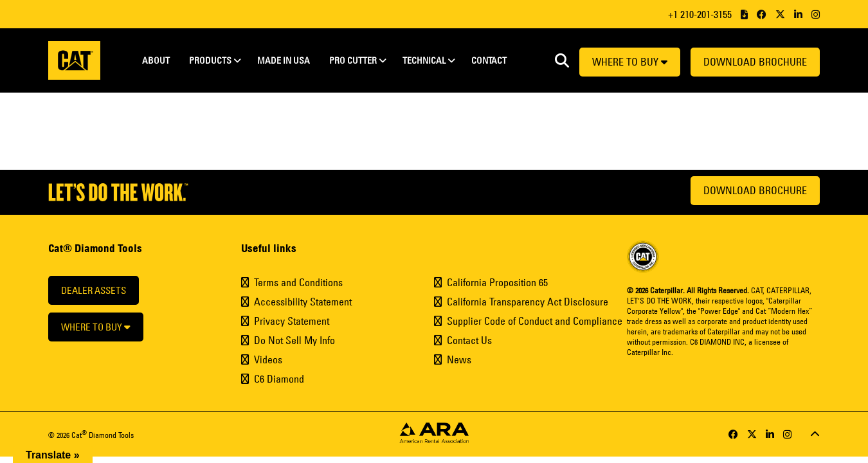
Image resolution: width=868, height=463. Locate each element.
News (459, 359)
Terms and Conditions (298, 282)
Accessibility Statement (303, 302)
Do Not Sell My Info (294, 340)
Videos (268, 359)
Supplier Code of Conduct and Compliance (535, 321)
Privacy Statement (292, 321)
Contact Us (469, 340)
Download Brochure (755, 62)
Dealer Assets (94, 290)
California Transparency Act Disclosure (528, 302)
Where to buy (630, 62)
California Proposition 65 (497, 282)
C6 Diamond (279, 379)
